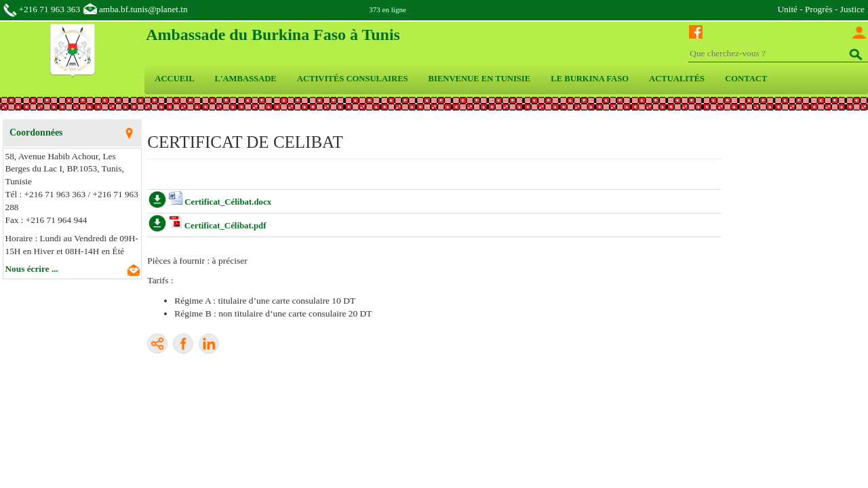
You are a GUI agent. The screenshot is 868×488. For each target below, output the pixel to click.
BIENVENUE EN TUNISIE (480, 79)
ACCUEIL (174, 79)
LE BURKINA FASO (590, 79)
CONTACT (746, 79)
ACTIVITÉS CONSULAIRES (353, 79)
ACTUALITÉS (677, 79)
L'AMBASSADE (246, 79)
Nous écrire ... (32, 269)
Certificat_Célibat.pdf (225, 226)
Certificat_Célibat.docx (228, 202)
